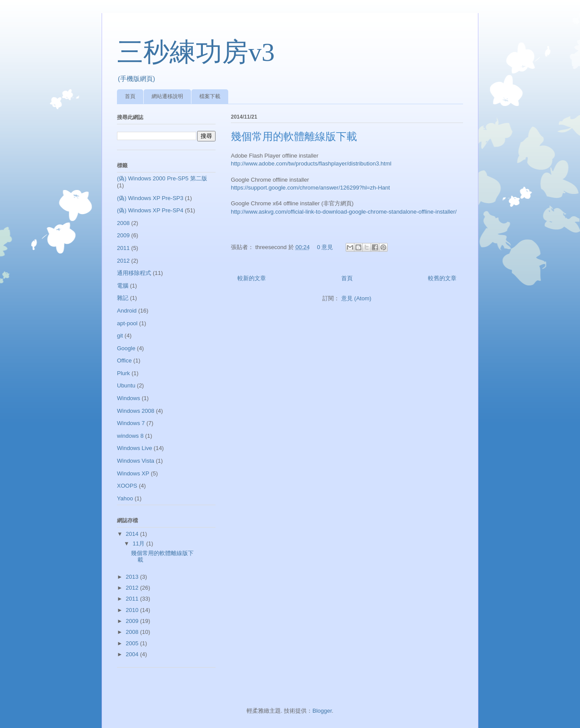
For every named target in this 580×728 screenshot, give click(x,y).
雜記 (123, 298)
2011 (123, 248)
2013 (133, 577)
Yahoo (125, 498)
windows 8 (130, 436)
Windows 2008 (136, 411)
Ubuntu (126, 385)
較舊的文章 (442, 278)
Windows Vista (136, 461)
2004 (133, 654)
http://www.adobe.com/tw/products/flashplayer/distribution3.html (311, 164)
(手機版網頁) (136, 79)
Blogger (322, 711)
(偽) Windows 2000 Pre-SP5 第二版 (162, 178)
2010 (133, 610)
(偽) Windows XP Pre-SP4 (150, 210)
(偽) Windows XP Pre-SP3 (150, 198)
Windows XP (133, 473)
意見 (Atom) (356, 298)
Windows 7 (131, 423)
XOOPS (127, 486)
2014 (133, 534)
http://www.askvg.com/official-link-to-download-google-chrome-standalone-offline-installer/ (344, 212)
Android (127, 311)
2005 (133, 643)
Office (124, 360)
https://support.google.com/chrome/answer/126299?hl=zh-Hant (310, 188)
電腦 (123, 286)
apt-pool (127, 323)
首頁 (130, 96)
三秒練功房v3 (196, 52)
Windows (129, 398)
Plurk (124, 373)
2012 (123, 261)
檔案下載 (210, 96)
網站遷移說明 (167, 96)
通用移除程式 (134, 273)
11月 (140, 543)
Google (126, 348)
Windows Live (134, 448)
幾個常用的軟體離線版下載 (294, 137)
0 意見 (325, 247)
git (120, 336)
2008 (123, 223)
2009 (123, 235)
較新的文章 (252, 278)
